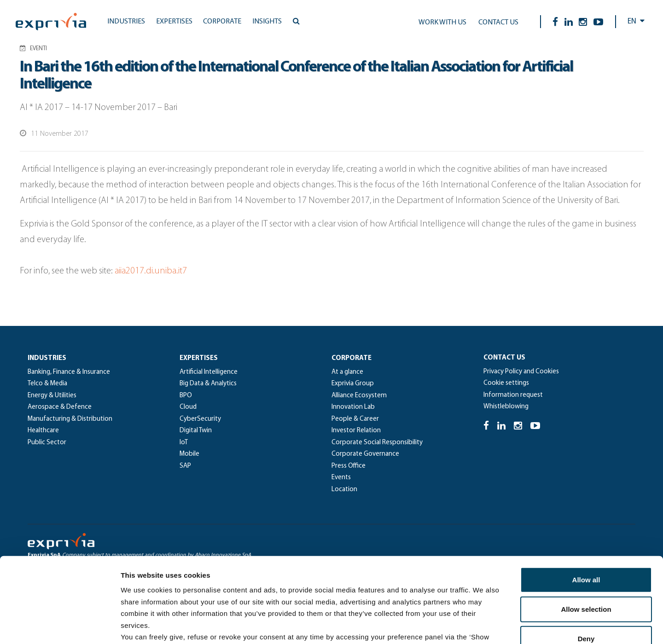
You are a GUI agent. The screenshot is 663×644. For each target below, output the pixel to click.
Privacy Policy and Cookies (521, 372)
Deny (586, 562)
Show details (483, 626)
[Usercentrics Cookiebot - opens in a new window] (60, 626)
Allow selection (586, 532)
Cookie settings (506, 383)
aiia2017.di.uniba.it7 (152, 271)
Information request (513, 395)
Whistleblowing (506, 407)
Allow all (586, 503)
